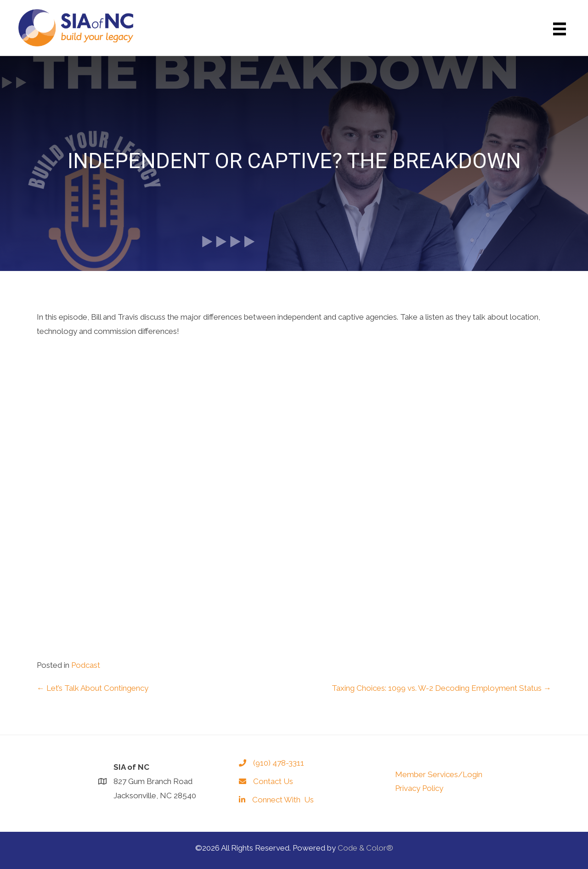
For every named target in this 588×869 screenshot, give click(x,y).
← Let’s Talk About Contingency (93, 688)
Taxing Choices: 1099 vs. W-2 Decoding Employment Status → (441, 688)
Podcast (86, 665)
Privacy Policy (419, 788)
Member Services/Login (439, 774)
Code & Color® (365, 848)
